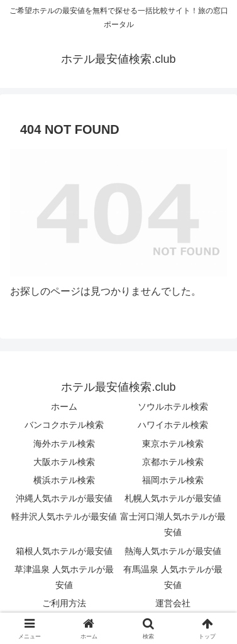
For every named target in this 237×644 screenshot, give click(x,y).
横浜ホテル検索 (64, 480)
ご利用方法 (64, 603)
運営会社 (173, 603)
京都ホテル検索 (173, 462)
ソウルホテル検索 (173, 407)
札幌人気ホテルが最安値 (173, 498)
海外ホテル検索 (64, 444)
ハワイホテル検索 (173, 425)
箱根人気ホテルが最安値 (64, 551)
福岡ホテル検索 (173, 480)
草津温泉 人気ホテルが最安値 (64, 577)
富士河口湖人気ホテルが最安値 (173, 524)
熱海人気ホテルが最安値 (173, 551)
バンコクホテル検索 (64, 425)
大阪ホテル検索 (64, 462)
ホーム (64, 407)
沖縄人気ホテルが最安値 (64, 498)
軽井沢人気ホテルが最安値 (64, 516)
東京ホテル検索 (173, 444)
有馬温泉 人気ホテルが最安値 (173, 577)
